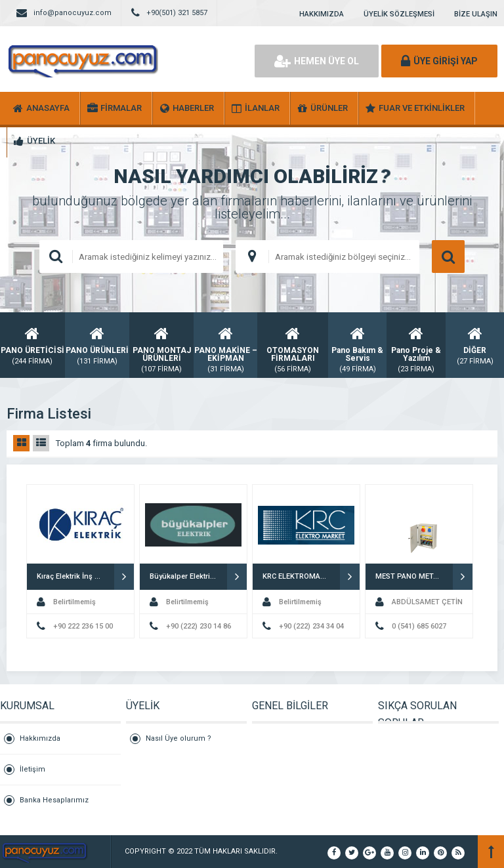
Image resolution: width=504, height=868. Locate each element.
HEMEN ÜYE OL (317, 61)
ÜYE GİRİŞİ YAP (439, 61)
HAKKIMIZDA (322, 14)
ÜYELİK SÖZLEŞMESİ (399, 14)
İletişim (32, 769)
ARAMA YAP (448, 257)
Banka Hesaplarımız (54, 800)
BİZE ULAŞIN (476, 14)
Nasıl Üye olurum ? (178, 738)
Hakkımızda (40, 738)
